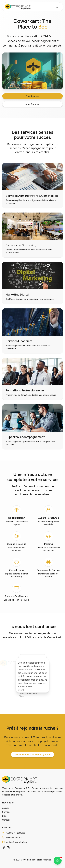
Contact (6, 820)
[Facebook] (4, 848)
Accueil (6, 808)
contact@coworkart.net (17, 842)
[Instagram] (8, 848)
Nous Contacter (32, 104)
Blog (4, 816)
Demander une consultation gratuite (32, 754)
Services (6, 812)
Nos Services (32, 96)
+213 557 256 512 (14, 837)
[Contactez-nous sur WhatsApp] (58, 861)
